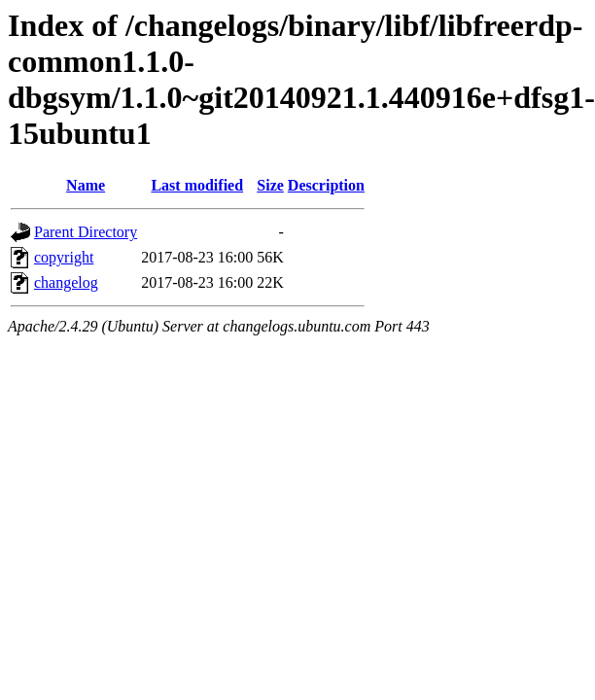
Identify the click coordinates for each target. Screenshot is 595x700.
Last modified (197, 185)
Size (270, 185)
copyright (64, 257)
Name (86, 185)
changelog (66, 282)
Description (326, 185)
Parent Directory (86, 232)
